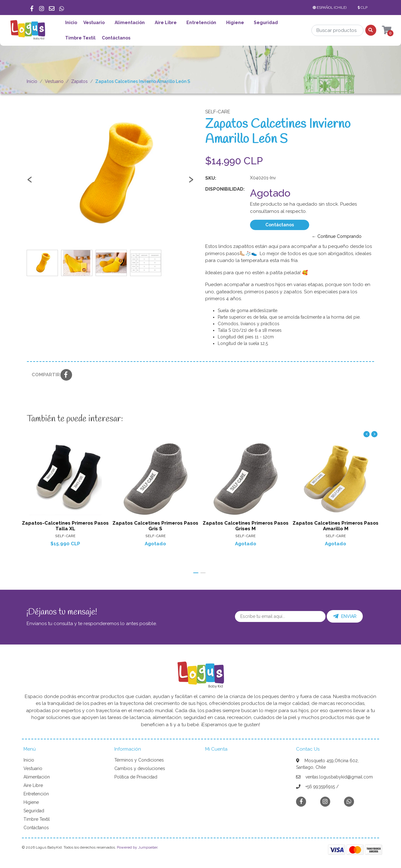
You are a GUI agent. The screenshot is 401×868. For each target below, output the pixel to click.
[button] (331, 8)
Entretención (201, 23)
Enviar (345, 616)
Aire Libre (166, 23)
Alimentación (130, 23)
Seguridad (266, 23)
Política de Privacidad (136, 777)
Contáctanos (116, 38)
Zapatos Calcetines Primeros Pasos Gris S (155, 526)
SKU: (211, 178)
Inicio (71, 23)
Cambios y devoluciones (140, 768)
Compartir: (44, 375)
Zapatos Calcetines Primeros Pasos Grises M (246, 526)
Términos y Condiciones (139, 760)
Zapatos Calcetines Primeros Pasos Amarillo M (336, 526)
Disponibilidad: (225, 189)
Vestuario (94, 23)
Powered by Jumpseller (137, 847)
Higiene (235, 23)
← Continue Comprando (337, 236)
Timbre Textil (80, 38)
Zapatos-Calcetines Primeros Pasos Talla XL (65, 526)
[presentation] (30, 182)
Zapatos (79, 81)
